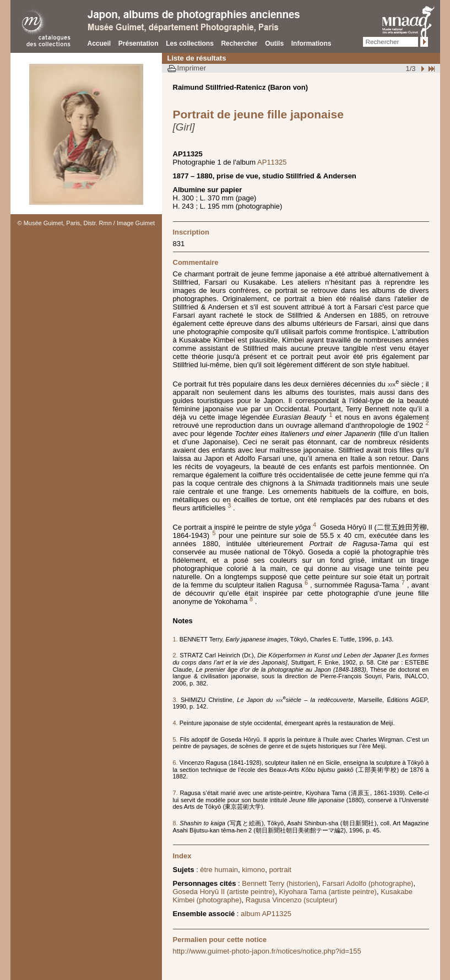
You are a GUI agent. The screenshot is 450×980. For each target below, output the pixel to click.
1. (176, 639)
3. (177, 700)
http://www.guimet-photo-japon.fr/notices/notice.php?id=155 (267, 951)
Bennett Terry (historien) (280, 883)
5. (177, 739)
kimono (253, 870)
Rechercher (239, 43)
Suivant (421, 69)
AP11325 (272, 162)
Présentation (139, 43)
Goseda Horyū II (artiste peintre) (224, 892)
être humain (219, 870)
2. (177, 655)
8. (177, 823)
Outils (274, 43)
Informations (311, 43)
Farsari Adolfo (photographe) (368, 883)
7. (177, 793)
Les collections (190, 43)
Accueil (99, 43)
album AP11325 (266, 914)
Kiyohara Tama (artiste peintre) (328, 892)
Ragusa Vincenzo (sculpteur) (292, 900)
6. (176, 763)
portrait (280, 870)
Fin (431, 69)
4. (176, 723)
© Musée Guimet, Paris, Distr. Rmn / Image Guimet (86, 223)
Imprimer (192, 68)
